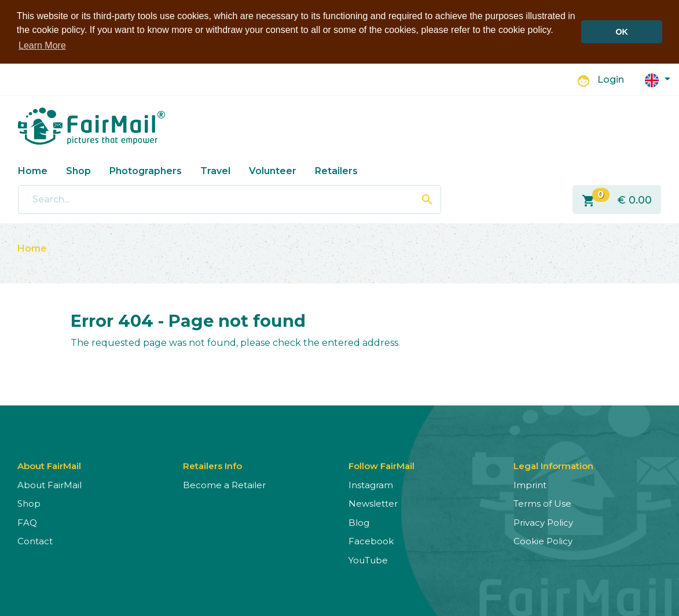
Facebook (371, 541)
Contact (35, 541)
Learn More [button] (42, 45)
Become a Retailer (224, 484)
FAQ (27, 522)
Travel (215, 170)
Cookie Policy (543, 541)
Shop (78, 170)
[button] (658, 79)
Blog (359, 522)
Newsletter (373, 504)
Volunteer (273, 170)
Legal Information (553, 465)
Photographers (146, 170)
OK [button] (622, 32)
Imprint (530, 484)
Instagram (371, 484)
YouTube (368, 560)
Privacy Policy (543, 522)
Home (33, 170)
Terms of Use (542, 504)
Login (611, 80)
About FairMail (49, 484)
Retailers (336, 170)
